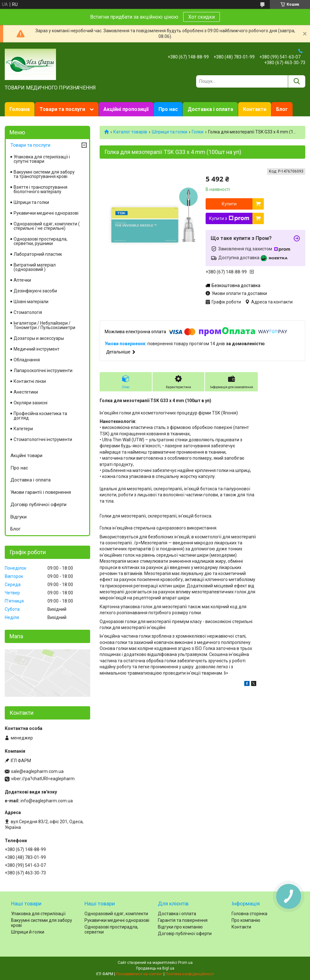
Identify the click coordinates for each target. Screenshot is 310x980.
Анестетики (26, 392)
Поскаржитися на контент (139, 974)
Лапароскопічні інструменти (43, 371)
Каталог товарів (130, 132)
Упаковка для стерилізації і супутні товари (42, 159)
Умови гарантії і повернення (41, 492)
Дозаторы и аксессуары (39, 338)
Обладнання (27, 360)
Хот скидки (201, 17)
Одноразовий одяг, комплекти (116, 914)
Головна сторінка (249, 914)
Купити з (229, 218)
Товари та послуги (62, 109)
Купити (229, 204)
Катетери (23, 429)
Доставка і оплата (210, 109)
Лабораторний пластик (38, 254)
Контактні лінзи (30, 381)
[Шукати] (297, 81)
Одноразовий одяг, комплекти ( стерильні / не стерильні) (47, 226)
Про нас (168, 109)
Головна (20, 109)
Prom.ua (185, 963)
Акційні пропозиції (126, 109)
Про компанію (246, 920)
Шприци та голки (170, 132)
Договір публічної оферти (38, 505)
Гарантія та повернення (183, 920)
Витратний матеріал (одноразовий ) (35, 267)
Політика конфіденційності (190, 974)
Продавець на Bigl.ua (155, 968)
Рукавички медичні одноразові (46, 213)
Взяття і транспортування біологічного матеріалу (40, 189)
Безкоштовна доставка (236, 285)
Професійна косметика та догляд (40, 416)
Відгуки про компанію (180, 927)
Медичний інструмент (37, 349)
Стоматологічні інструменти (43, 439)
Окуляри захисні (31, 403)
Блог (282, 109)
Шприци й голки (28, 932)
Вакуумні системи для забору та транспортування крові (44, 174)
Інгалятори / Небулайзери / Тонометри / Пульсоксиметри (44, 325)
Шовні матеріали (31, 302)
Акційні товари (26, 456)
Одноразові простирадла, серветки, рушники (40, 241)
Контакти (255, 109)
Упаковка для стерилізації (38, 914)
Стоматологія (28, 312)
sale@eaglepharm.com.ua (37, 771)
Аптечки (22, 280)
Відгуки (19, 517)
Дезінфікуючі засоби (35, 291)
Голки (198, 132)
